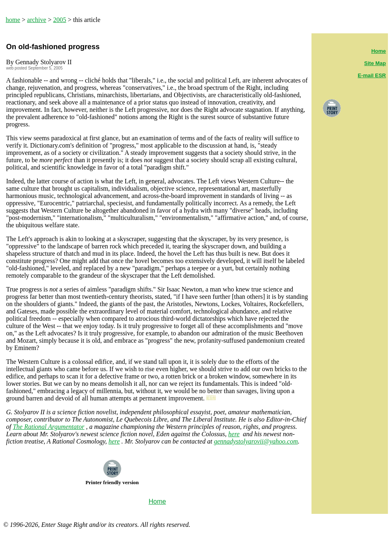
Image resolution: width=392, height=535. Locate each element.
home (13, 20)
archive (37, 20)
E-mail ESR (372, 75)
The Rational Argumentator (48, 427)
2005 (60, 20)
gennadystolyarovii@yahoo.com (256, 441)
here (234, 434)
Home (379, 51)
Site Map (375, 63)
